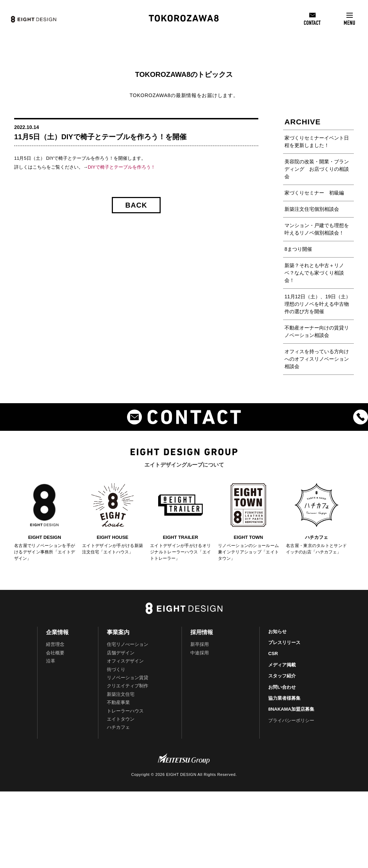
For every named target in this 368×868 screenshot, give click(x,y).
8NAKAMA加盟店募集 (291, 709)
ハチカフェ (118, 727)
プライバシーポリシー (291, 720)
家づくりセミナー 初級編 (314, 193)
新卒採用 (200, 644)
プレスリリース (284, 642)
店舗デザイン (121, 653)
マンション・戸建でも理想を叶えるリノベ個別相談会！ (317, 229)
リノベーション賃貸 (128, 678)
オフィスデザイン (125, 661)
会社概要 (55, 653)
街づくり (116, 669)
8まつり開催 (298, 249)
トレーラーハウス (125, 711)
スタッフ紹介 (282, 676)
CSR (273, 653)
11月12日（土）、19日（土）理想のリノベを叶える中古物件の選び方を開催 (318, 304)
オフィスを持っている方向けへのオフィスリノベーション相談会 (317, 359)
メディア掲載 (282, 665)
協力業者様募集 (284, 698)
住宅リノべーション (128, 644)
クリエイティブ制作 (128, 686)
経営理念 (55, 644)
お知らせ (277, 632)
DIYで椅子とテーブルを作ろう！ (122, 167)
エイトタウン (121, 719)
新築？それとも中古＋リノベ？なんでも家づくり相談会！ (314, 273)
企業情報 (57, 632)
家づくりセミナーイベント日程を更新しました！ (317, 142)
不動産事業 (118, 702)
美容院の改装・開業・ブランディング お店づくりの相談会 (317, 169)
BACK (136, 205)
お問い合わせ (282, 687)
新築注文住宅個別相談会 (312, 209)
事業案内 (118, 632)
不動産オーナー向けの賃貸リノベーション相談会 (317, 331)
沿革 (51, 661)
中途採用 (200, 653)
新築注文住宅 (121, 694)
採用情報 (202, 632)
